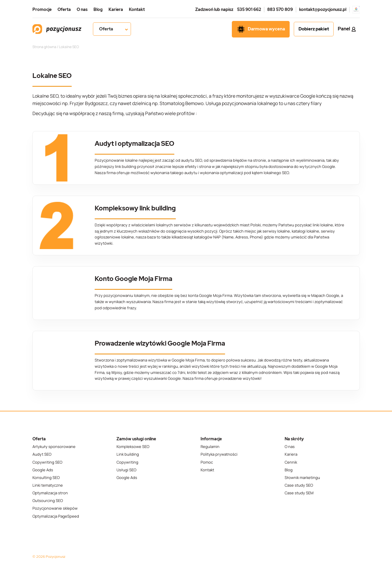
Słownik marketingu (302, 478)
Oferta (64, 9)
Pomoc (207, 462)
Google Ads (43, 470)
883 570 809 (280, 9)
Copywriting (127, 462)
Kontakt (137, 9)
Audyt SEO (42, 454)
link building (126, 166)
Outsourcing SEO (48, 501)
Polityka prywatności (219, 454)
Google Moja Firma (216, 295)
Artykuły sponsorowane (54, 447)
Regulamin (210, 447)
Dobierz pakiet (314, 29)
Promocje (42, 9)
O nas (82, 9)
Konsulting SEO (46, 478)
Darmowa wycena (261, 29)
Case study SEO (299, 485)
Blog (98, 9)
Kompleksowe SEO (133, 447)
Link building (128, 454)
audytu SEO (191, 160)
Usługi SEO (126, 470)
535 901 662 (249, 9)
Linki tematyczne (48, 485)
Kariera (116, 9)
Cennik (291, 462)
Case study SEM (299, 493)
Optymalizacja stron (50, 493)
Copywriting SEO (47, 462)
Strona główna (44, 47)
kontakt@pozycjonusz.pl (323, 9)
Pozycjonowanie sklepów (55, 508)
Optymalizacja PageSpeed (56, 516)
